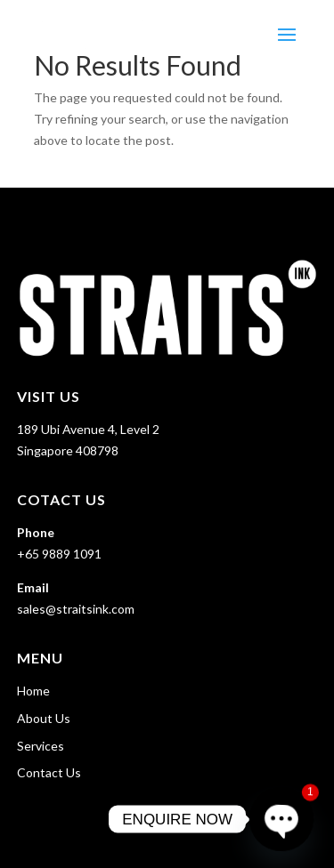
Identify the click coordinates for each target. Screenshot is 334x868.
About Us (44, 718)
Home (33, 691)
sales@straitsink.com (76, 609)
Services (41, 746)
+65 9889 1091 (59, 554)
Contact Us (49, 772)
